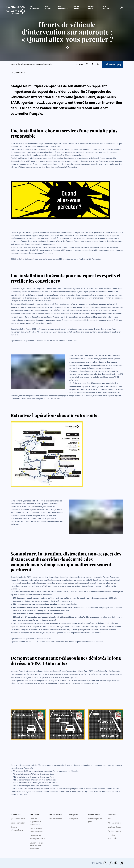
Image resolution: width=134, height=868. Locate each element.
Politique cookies (114, 831)
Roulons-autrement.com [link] (17, 829)
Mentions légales (114, 827)
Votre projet (77, 7)
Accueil (13, 64)
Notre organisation (18, 823)
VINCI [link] (110, 819)
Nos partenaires (63, 7)
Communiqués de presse (95, 820)
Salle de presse (91, 7)
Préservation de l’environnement (36, 830)
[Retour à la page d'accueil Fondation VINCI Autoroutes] (16, 10)
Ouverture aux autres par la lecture (38, 837)
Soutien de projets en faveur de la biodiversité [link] (37, 846)
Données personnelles (113, 837)
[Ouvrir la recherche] (122, 7)
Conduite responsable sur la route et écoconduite (35, 64)
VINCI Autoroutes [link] (114, 823)
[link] (57, 238)
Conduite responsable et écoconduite (36, 822)
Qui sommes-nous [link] (18, 819)
